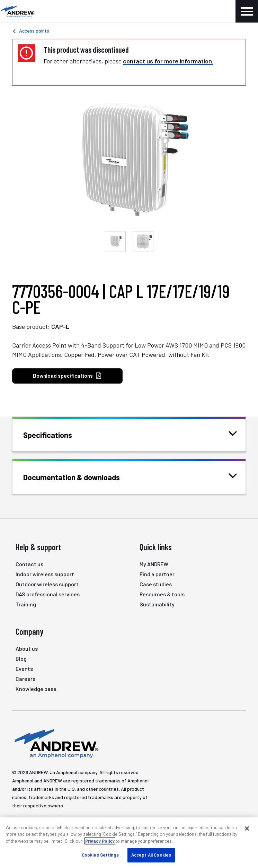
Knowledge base (36, 689)
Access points (34, 31)
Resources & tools (162, 594)
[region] (129, 843)
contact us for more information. (168, 61)
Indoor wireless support (45, 574)
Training (26, 604)
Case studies (156, 584)
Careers (25, 679)
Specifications (56, 434)
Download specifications (67, 376)
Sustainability (157, 604)
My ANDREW (154, 564)
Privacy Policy (100, 841)
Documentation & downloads (80, 477)
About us (27, 648)
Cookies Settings (100, 855)
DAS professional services (48, 594)
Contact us (29, 564)
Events (24, 669)
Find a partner (157, 574)
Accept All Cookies (151, 855)
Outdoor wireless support (47, 584)
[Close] (247, 828)
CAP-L (60, 326)
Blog (21, 659)
